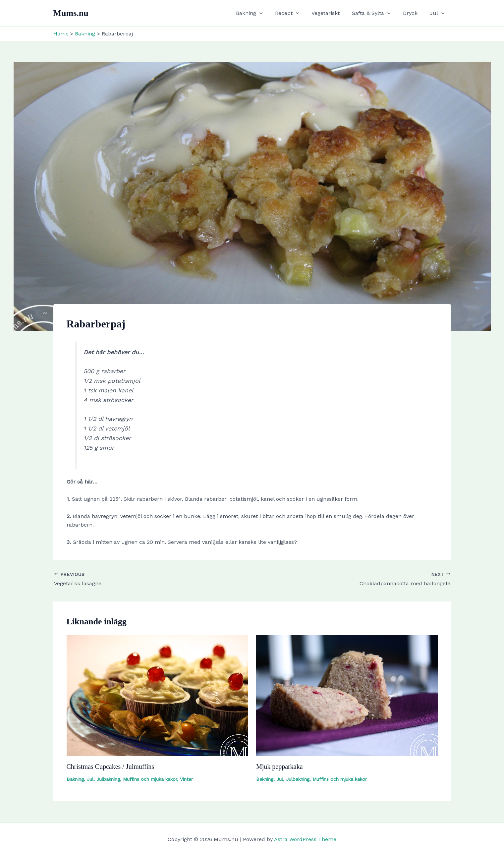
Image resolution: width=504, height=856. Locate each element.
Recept (295, 13)
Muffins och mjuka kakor (150, 779)
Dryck (413, 13)
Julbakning (108, 779)
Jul (438, 13)
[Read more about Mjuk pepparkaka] (347, 695)
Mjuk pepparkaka (280, 767)
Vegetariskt (332, 13)
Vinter (186, 779)
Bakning (259, 13)
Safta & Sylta (376, 13)
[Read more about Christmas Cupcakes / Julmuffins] (157, 695)
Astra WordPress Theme (305, 839)
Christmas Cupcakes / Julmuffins (111, 767)
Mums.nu (71, 13)
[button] (269, 13)
